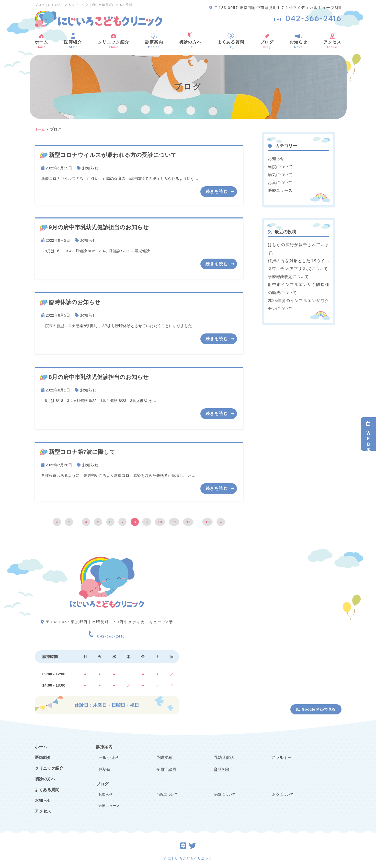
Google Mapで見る (316, 708)
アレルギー (281, 755)
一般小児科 (108, 755)
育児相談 (221, 766)
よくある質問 (231, 41)
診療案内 (154, 41)
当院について (279, 166)
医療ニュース (279, 189)
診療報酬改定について (287, 274)
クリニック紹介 (114, 41)
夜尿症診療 (166, 766)
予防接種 (164, 755)
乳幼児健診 (223, 755)
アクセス (332, 41)
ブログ (267, 41)
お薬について (279, 181)
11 (174, 520)
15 (207, 520)
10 (160, 520)
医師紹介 (73, 41)
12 (188, 520)
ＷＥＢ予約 (368, 434)
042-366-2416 (107, 632)
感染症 (104, 766)
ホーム (42, 41)
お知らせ (299, 41)
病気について (279, 174)
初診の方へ (190, 41)
